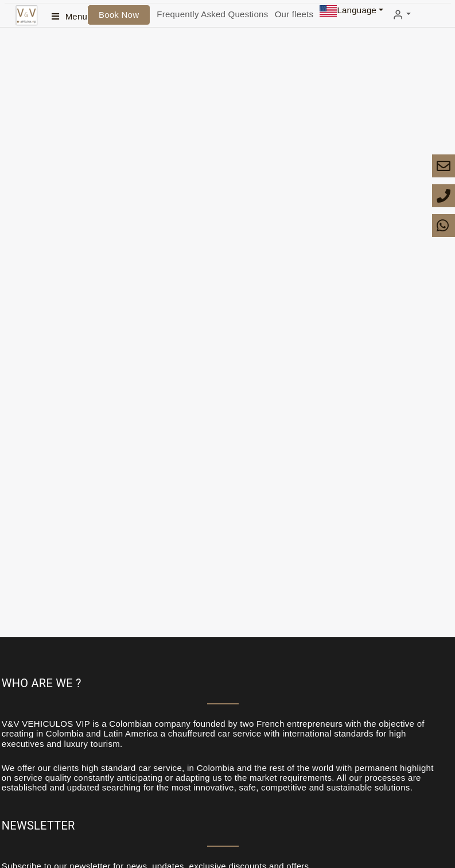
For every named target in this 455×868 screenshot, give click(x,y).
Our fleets (294, 14)
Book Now (119, 15)
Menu (77, 16)
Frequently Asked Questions (212, 14)
